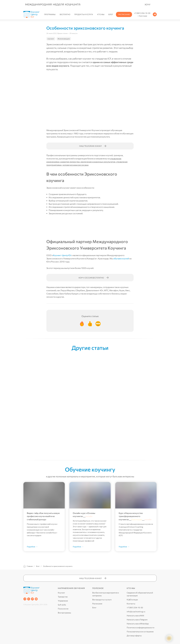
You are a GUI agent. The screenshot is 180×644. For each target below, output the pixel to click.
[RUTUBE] (32, 599)
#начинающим (64, 39)
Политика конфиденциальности (141, 627)
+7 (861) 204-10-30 (135, 607)
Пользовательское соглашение (140, 632)
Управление (63, 601)
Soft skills (62, 605)
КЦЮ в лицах (132, 600)
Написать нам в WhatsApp (138, 624)
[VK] (29, 599)
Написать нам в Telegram (137, 620)
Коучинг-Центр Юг (62, 255)
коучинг (51, 39)
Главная (28, 566)
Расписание (97, 604)
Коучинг (61, 593)
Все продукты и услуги (102, 600)
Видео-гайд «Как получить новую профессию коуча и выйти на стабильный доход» (43, 516)
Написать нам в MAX (135, 616)
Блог (38, 566)
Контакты (131, 604)
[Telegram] (25, 599)
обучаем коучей (121, 258)
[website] (36, 599)
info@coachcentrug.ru (136, 612)
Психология (63, 609)
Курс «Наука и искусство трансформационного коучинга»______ (135, 516)
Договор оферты (134, 636)
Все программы (64, 613)
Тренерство (63, 597)
